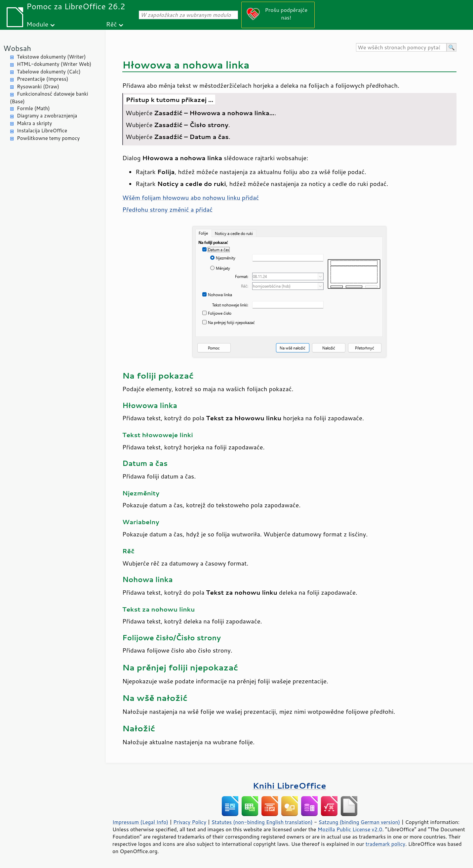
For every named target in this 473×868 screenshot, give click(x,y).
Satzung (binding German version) (359, 822)
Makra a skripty (34, 123)
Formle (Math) (33, 108)
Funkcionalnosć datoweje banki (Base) (49, 98)
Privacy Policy (190, 822)
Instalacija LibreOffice (42, 131)
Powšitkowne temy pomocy (48, 138)
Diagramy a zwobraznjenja (47, 116)
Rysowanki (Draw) (38, 87)
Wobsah (17, 48)
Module (37, 24)
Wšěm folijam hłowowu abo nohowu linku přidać (191, 198)
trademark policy (385, 844)
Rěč (112, 24)
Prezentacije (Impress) (42, 79)
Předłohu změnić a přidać (167, 209)
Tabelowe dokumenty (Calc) (49, 72)
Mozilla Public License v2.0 (350, 829)
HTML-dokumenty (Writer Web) (54, 64)
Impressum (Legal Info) (140, 822)
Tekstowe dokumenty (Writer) (51, 57)
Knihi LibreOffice (289, 785)
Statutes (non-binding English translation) (262, 822)
